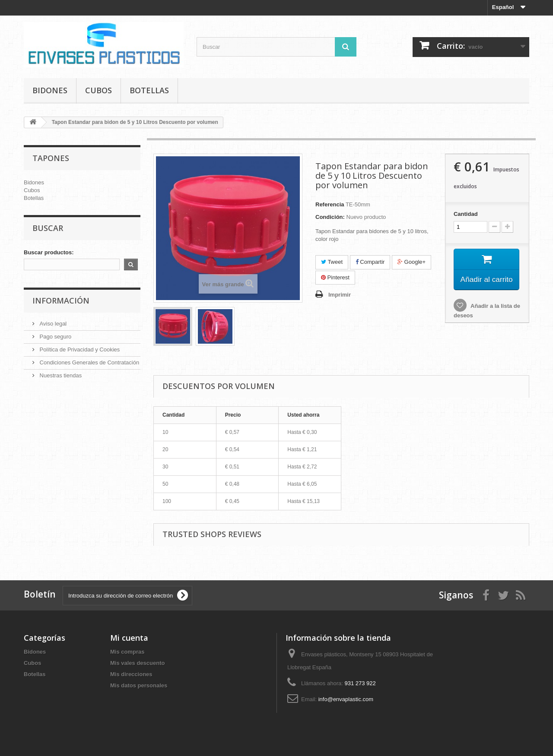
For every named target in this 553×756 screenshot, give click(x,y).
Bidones (50, 90)
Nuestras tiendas (60, 375)
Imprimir (340, 295)
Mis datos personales (139, 685)
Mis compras (127, 652)
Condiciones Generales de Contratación (89, 362)
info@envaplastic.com (346, 699)
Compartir (370, 262)
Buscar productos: (49, 252)
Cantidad (466, 214)
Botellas (149, 90)
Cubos (99, 90)
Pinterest (335, 277)
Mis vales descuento (137, 663)
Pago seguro (55, 337)
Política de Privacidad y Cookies (79, 350)
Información (61, 301)
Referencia (330, 204)
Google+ (412, 262)
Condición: (330, 217)
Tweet (332, 262)
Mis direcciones (131, 674)
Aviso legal (52, 324)
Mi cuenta (129, 638)
